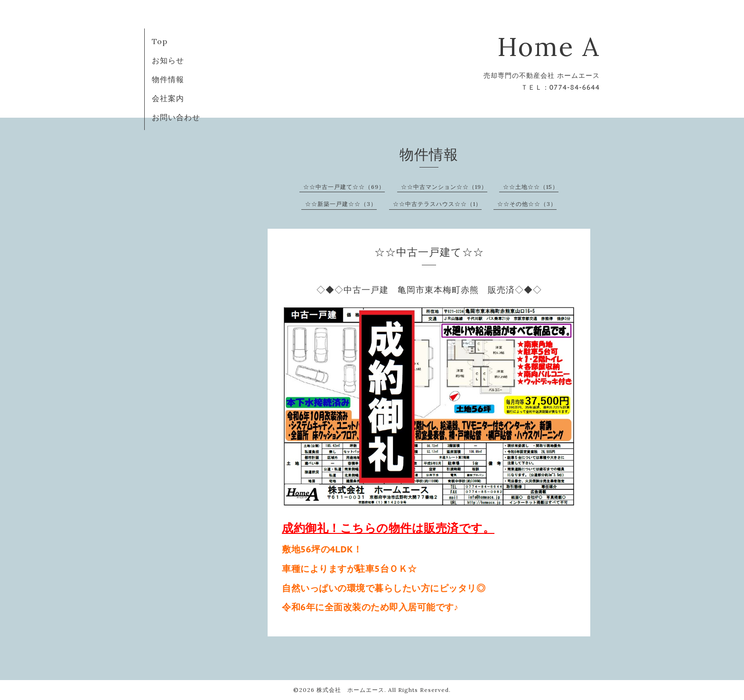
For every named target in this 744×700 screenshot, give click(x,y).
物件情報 (168, 79)
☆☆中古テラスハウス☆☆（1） (437, 204)
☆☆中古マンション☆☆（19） (444, 187)
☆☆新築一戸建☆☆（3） (341, 204)
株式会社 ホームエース (350, 690)
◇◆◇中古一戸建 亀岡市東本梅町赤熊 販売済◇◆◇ (429, 290)
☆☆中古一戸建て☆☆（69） (344, 187)
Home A (549, 47)
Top (160, 41)
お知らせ (168, 60)
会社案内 (168, 98)
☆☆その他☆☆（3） (527, 204)
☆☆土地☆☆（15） (531, 187)
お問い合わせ (176, 117)
